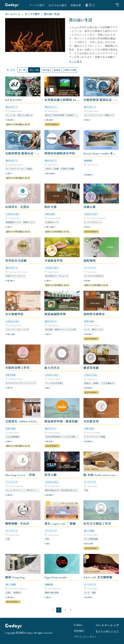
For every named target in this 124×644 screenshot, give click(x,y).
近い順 (22, 70)
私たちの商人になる (107, 632)
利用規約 (79, 631)
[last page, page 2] (65, 610)
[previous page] (53, 610)
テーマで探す (37, 5)
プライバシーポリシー (87, 637)
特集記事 (76, 5)
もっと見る (75, 61)
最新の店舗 (70, 70)
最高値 (57, 70)
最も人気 (34, 70)
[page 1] (59, 610)
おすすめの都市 (58, 5)
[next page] (71, 610)
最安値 (46, 70)
